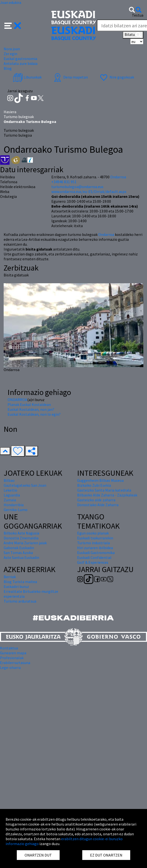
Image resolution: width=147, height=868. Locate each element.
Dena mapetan (70, 77)
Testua (138, 15)
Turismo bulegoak (19, 117)
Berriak (10, 577)
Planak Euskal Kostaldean (29, 404)
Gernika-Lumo (16, 510)
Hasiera (10, 112)
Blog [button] (8, 68)
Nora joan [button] (12, 49)
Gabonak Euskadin (19, 548)
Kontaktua (9, 648)
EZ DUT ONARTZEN (106, 855)
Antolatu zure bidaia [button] (21, 63)
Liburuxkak (27, 77)
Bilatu (133, 35)
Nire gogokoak (116, 77)
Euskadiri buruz (16, 586)
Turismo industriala (93, 543)
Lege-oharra (10, 667)
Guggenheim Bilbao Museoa (100, 480)
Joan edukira (11, 2)
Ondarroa (107, 234)
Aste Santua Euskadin (21, 557)
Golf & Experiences (93, 562)
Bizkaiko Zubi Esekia (94, 485)
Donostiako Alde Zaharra (98, 505)
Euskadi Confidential (94, 557)
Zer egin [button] (10, 54)
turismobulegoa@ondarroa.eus (77, 187)
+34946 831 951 (64, 182)
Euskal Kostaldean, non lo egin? (34, 414)
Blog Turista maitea (20, 582)
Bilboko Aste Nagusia (21, 533)
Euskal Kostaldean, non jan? (31, 409)
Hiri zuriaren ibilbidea (95, 548)
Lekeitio (10, 490)
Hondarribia (14, 505)
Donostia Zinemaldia (21, 538)
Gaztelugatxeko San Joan (25, 485)
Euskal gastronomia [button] (20, 59)
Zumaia (10, 500)
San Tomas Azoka (18, 553)
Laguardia (12, 495)
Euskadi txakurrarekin (95, 538)
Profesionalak (12, 658)
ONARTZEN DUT (38, 855)
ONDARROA (17, 400)
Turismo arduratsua (20, 601)
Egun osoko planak (93, 533)
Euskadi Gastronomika (96, 553)
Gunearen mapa (13, 653)
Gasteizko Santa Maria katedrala (104, 490)
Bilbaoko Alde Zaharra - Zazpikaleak (107, 495)
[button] (13, 25)
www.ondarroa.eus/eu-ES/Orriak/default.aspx (89, 192)
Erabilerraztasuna (15, 663)
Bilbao (9, 480)
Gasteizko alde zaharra (96, 500)
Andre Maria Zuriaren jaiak (25, 543)
